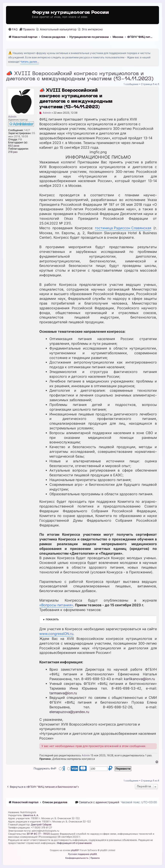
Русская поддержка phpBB (82, 854)
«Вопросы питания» (56, 605)
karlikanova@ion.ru (139, 679)
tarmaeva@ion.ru (63, 693)
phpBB (75, 850)
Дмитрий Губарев (41, 825)
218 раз (13, 152)
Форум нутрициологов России (70, 13)
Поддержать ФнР (45, 768)
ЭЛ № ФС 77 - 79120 (38, 834)
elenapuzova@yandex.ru (69, 712)
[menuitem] (13, 29)
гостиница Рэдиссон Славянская (123, 228)
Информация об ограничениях (74, 843)
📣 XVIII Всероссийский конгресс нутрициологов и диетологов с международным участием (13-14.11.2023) (80, 76)
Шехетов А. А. (31, 815)
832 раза (14, 146)
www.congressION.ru (56, 634)
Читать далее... (30, 62)
